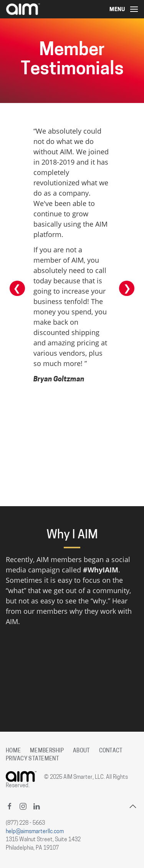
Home (13, 751)
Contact (111, 751)
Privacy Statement (32, 759)
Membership (47, 751)
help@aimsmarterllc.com (35, 832)
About (81, 751)
